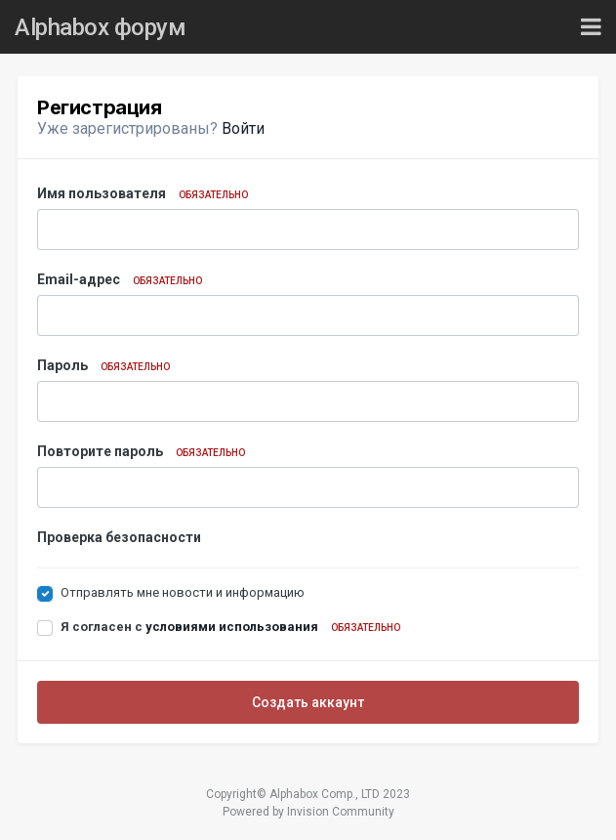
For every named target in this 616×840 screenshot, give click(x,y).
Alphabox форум (100, 27)
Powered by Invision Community (308, 812)
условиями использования (232, 627)
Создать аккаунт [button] (308, 702)
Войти (243, 128)
